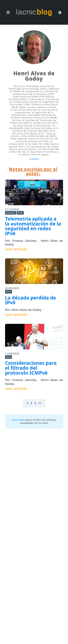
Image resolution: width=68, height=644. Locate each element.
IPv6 (20, 213)
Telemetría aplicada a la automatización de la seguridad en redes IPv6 (33, 226)
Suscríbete (18, 420)
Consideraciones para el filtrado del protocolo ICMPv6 (31, 368)
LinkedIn (34, 159)
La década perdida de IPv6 (31, 300)
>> (40, 403)
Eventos (11, 213)
